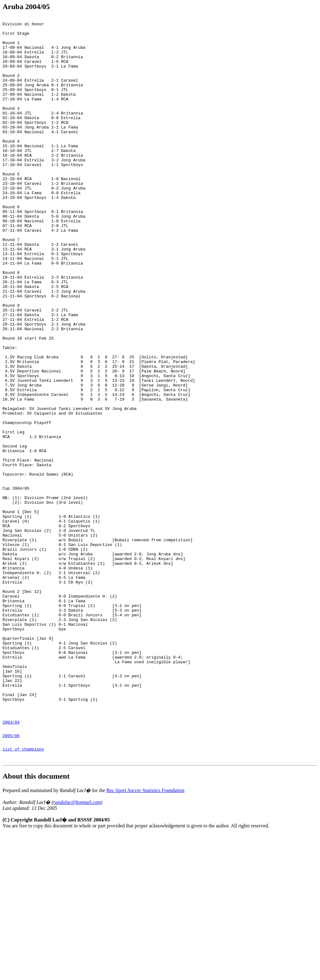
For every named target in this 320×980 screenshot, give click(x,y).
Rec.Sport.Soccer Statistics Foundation (145, 937)
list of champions (23, 893)
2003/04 (11, 863)
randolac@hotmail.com (77, 949)
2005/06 (11, 878)
